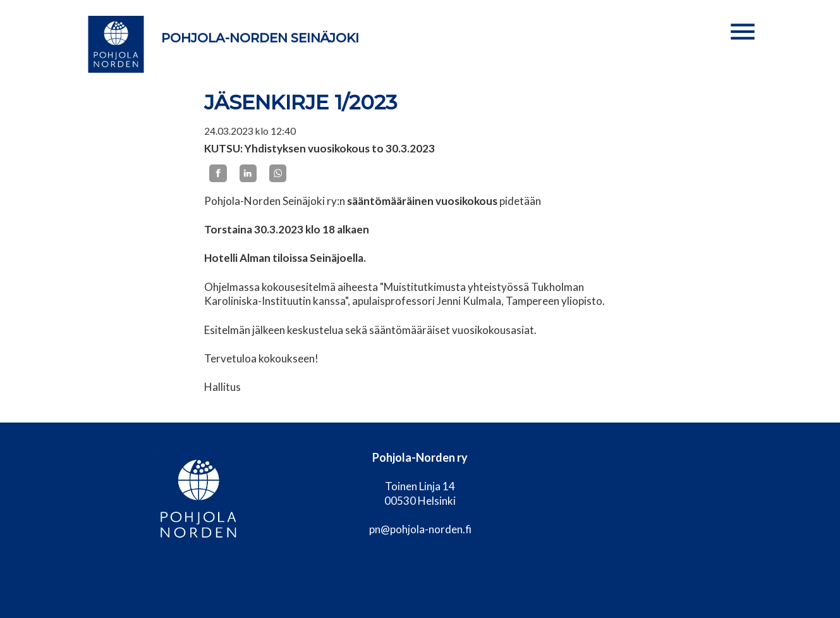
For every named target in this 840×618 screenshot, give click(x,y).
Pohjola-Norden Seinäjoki (260, 38)
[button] (743, 32)
